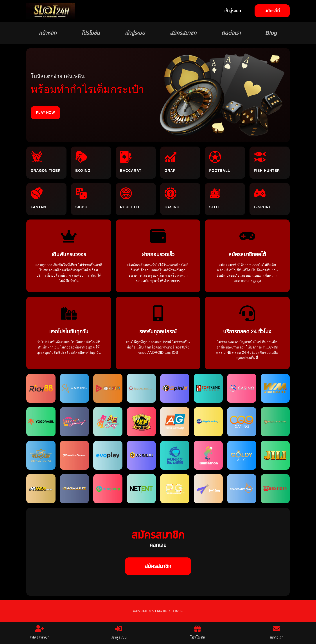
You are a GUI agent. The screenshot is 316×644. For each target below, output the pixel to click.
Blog (271, 33)
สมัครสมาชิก (183, 33)
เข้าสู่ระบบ (135, 33)
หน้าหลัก (48, 33)
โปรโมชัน (91, 33)
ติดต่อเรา (231, 33)
